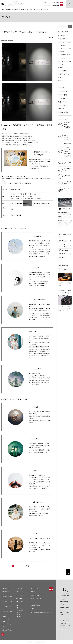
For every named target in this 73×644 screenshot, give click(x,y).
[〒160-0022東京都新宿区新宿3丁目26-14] (66, 602)
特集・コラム (63, 102)
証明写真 (61, 68)
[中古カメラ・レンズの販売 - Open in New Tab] (53, 3)
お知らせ (4, 40)
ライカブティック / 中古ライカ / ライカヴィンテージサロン (65, 48)
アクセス (61, 109)
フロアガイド (63, 105)
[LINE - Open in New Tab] (65, 257)
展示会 (10, 40)
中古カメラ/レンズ (63, 39)
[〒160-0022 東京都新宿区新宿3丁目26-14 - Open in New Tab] (16, 5)
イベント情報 (63, 95)
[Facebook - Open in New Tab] (65, 250)
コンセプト (62, 88)
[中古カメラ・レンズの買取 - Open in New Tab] (53, 5)
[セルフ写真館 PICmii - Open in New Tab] (68, 124)
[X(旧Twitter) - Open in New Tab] (65, 246)
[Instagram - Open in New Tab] (65, 241)
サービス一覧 (5, 588)
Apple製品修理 (62, 71)
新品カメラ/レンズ (63, 36)
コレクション (63, 91)
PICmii (60, 80)
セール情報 (62, 98)
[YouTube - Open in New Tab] (65, 254)
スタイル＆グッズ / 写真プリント (65, 63)
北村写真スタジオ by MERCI (64, 76)
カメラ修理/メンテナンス (65, 55)
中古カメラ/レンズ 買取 (65, 42)
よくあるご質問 (63, 112)
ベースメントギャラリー (65, 58)
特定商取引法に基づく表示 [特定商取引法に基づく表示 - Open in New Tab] (36, 607)
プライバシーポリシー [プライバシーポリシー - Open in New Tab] (36, 600)
